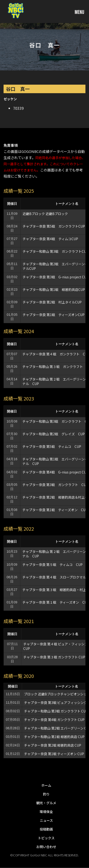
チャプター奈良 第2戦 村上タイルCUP (52, 302)
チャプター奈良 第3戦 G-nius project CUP (56, 277)
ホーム (46, 785)
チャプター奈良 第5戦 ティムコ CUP (52, 446)
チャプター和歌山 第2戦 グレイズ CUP (54, 434)
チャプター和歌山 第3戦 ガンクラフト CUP (56, 711)
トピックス (46, 838)
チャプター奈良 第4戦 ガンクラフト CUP (54, 720)
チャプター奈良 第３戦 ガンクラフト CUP (54, 657)
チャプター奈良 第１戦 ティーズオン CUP (56, 602)
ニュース (46, 820)
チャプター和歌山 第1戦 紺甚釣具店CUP (54, 289)
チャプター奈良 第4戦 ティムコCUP (50, 239)
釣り (46, 794)
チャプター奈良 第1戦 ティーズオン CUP (54, 754)
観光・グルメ (46, 803)
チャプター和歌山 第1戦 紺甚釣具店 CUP (54, 737)
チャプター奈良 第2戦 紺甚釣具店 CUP (53, 745)
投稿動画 (46, 829)
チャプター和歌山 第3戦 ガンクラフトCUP (55, 251)
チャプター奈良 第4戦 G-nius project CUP (55, 472)
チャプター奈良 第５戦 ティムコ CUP (52, 565)
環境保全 (46, 812)
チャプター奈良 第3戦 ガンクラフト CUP (55, 485)
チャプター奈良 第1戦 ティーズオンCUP (54, 315)
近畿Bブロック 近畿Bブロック (45, 214)
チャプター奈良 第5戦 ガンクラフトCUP (54, 226)
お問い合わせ (46, 847)
